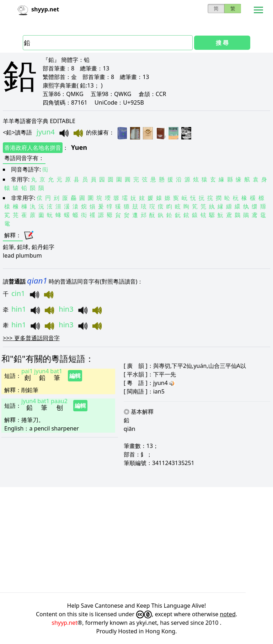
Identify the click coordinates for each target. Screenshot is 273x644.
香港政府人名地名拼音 (33, 148)
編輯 (75, 376)
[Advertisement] (136, 540)
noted (228, 614)
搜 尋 (222, 43)
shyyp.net (65, 623)
